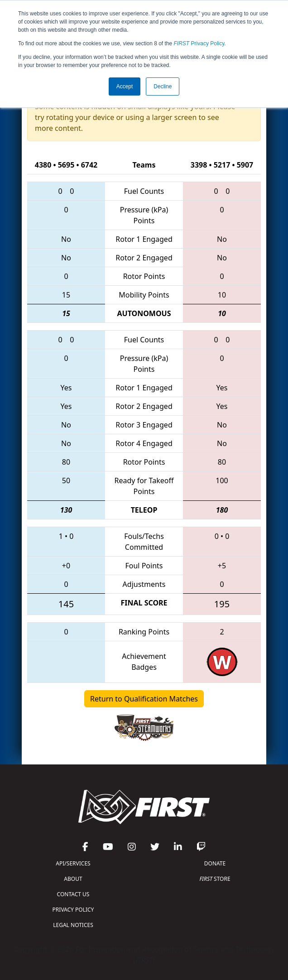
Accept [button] (125, 86)
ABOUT (73, 879)
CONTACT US (73, 894)
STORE (215, 879)
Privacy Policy (199, 43)
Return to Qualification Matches (144, 699)
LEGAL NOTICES (73, 925)
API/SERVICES (73, 863)
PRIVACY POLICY (73, 910)
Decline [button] (163, 86)
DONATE (215, 863)
